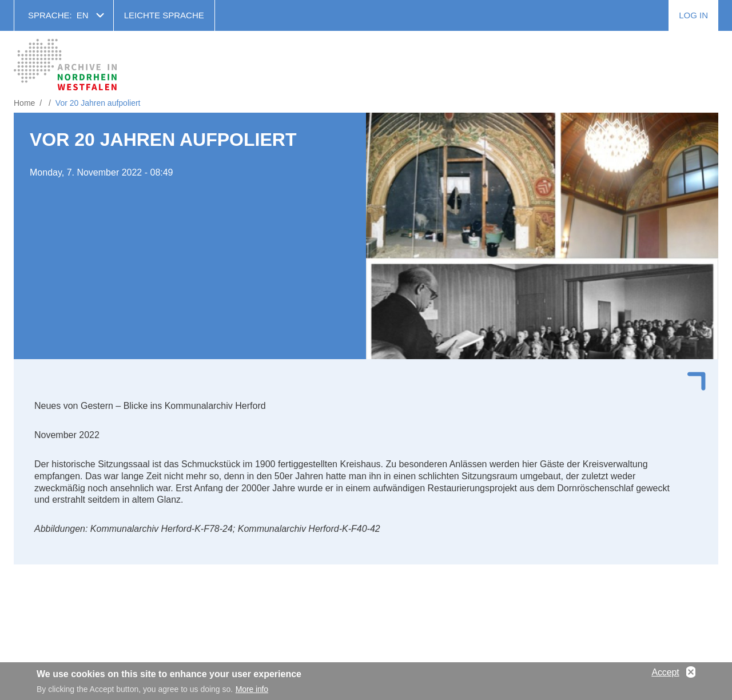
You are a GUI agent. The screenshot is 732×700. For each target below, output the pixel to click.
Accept (665, 675)
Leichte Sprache (164, 15)
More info (252, 692)
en (83, 15)
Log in (693, 15)
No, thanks (691, 675)
